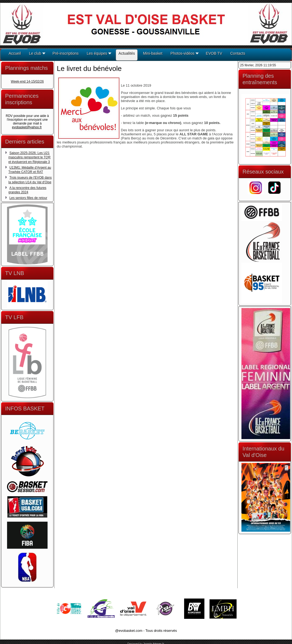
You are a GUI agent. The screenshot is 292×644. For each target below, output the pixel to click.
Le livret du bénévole (89, 68)
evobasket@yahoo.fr (27, 127)
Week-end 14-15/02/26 (27, 81)
